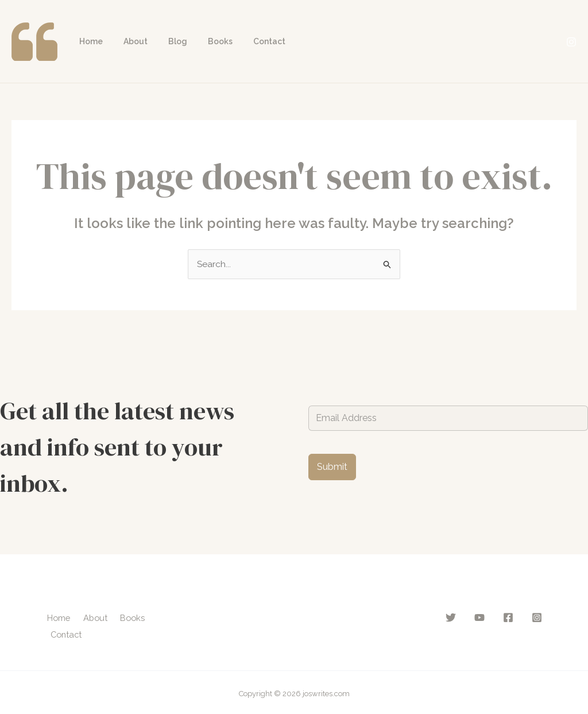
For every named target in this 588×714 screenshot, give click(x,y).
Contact (249, 41)
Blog (166, 41)
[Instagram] (571, 42)
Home (89, 41)
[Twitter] (451, 617)
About (129, 41)
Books (204, 41)
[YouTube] (479, 617)
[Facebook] (508, 617)
